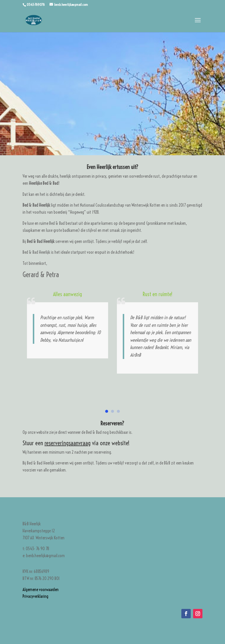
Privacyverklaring (35, 596)
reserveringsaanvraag (68, 443)
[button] (107, 411)
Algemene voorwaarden (41, 590)
